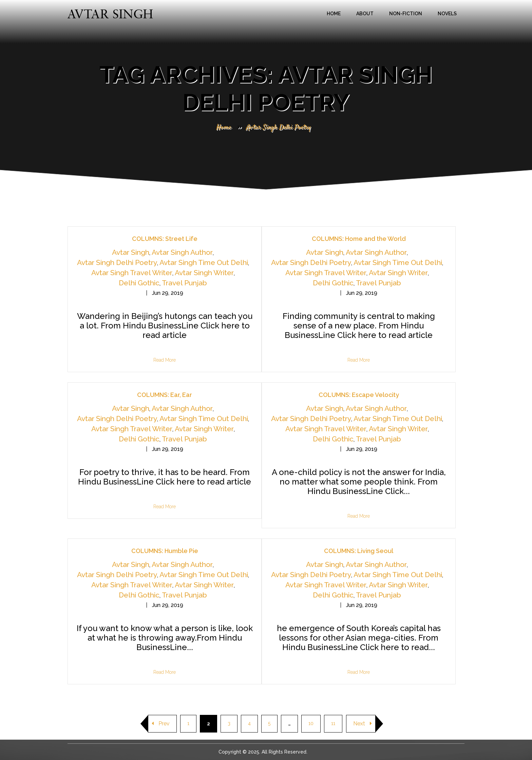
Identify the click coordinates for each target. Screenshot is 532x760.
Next (363, 724)
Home (334, 14)
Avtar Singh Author (182, 252)
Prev (161, 724)
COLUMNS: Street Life (165, 239)
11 (334, 724)
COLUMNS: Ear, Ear (165, 395)
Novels (447, 14)
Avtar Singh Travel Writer (132, 273)
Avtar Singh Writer (204, 273)
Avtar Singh (131, 252)
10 (311, 724)
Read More (165, 360)
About (365, 14)
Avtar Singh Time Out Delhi (204, 262)
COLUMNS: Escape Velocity (359, 395)
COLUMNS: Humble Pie (165, 551)
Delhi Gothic (139, 283)
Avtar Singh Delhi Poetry (117, 262)
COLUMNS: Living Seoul (359, 551)
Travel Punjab (184, 283)
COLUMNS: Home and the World (359, 239)
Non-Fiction (406, 14)
